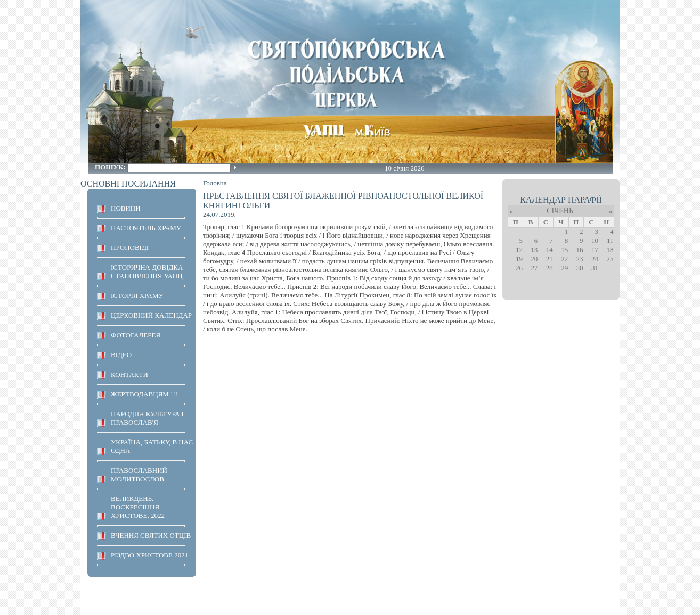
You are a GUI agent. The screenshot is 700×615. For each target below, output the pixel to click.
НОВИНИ (126, 208)
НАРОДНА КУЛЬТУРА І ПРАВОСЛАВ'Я (147, 418)
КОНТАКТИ (129, 374)
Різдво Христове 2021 (149, 555)
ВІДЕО (121, 355)
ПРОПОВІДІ (130, 248)
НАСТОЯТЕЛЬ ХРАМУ (146, 228)
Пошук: (111, 167)
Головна (215, 183)
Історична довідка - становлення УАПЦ (149, 272)
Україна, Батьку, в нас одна (152, 446)
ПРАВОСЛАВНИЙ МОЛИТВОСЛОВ (139, 475)
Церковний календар (151, 315)
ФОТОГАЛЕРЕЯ (136, 335)
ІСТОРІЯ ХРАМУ (137, 296)
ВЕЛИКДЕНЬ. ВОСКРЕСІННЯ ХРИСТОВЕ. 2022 (138, 507)
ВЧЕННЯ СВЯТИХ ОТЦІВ (151, 535)
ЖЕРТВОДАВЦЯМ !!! (144, 394)
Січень (560, 211)
